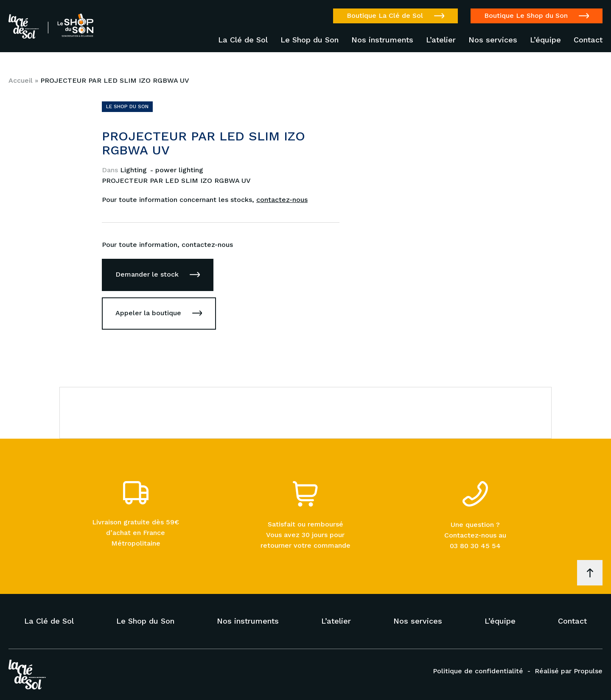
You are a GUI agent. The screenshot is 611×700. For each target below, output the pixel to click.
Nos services (493, 40)
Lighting (135, 170)
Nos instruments (382, 40)
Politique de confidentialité (478, 671)
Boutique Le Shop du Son (526, 15)
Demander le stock (147, 274)
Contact (588, 40)
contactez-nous (282, 200)
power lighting (179, 170)
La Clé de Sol (243, 40)
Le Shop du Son (310, 40)
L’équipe (545, 40)
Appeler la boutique (148, 313)
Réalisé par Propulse (569, 671)
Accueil (21, 80)
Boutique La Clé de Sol (385, 15)
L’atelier (441, 40)
